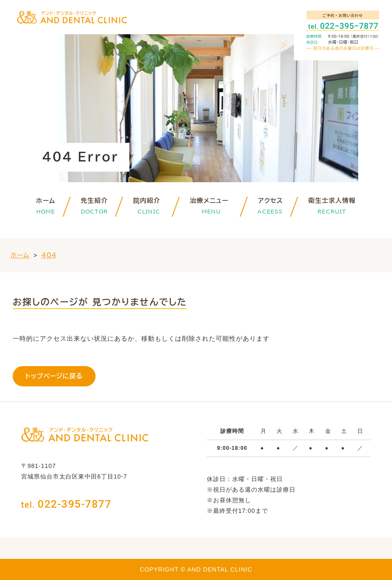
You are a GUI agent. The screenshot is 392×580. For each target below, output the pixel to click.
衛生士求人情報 (332, 201)
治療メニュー (211, 201)
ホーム (46, 201)
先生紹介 (94, 201)
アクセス (270, 201)
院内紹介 (149, 201)
